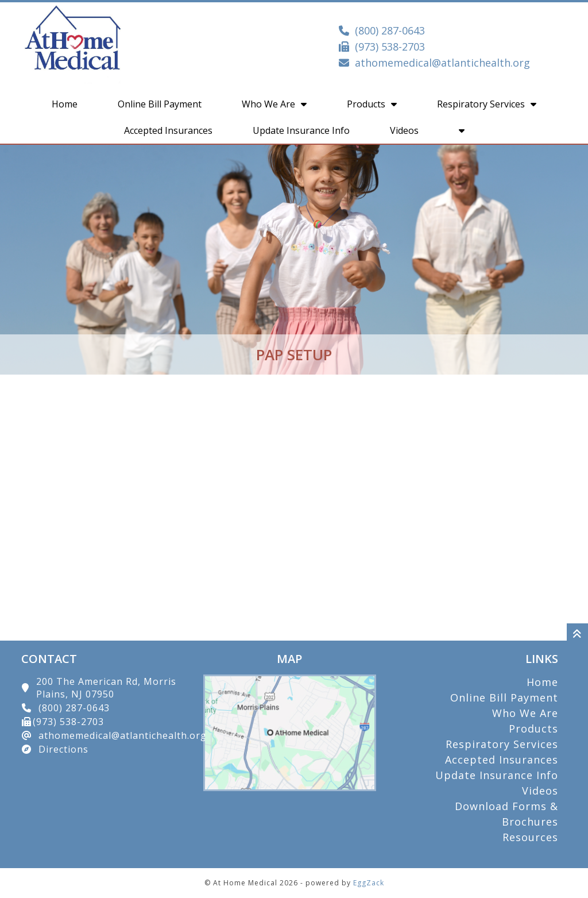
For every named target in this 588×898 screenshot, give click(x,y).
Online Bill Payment (160, 104)
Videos (404, 130)
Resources (530, 837)
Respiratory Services (487, 104)
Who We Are (274, 104)
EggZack (369, 883)
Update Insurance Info (301, 130)
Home (65, 104)
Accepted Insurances (168, 130)
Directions (63, 749)
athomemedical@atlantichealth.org (442, 63)
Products (372, 104)
